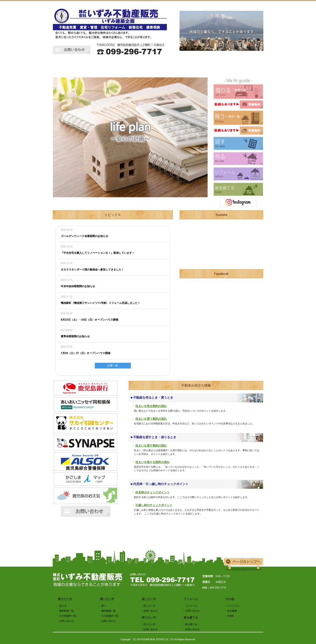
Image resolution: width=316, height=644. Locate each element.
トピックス (92, 66)
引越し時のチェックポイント (154, 505)
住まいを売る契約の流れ (151, 406)
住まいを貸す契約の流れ (151, 446)
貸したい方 (171, 66)
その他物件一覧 (68, 616)
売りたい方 (197, 66)
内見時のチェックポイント (153, 492)
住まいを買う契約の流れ (151, 419)
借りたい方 (118, 66)
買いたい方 (145, 66)
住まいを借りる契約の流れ (153, 462)
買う (104, 606)
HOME (66, 66)
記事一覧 (113, 366)
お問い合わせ (66, 621)
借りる (63, 606)
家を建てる (191, 624)
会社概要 (250, 66)
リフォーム (224, 66)
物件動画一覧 (66, 611)
